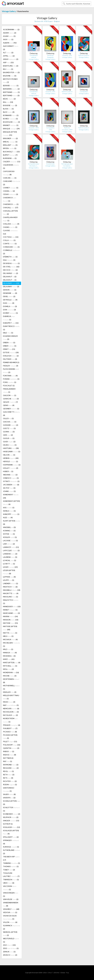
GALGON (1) (10, 395)
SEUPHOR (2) (11, 817)
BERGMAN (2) (11, 89)
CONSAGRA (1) (11, 247)
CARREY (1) (11, 188)
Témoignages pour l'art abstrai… (67, 165)
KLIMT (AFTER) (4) (12, 522)
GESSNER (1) (11, 409)
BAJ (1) (8, 69)
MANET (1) (10, 610)
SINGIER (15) (11, 821)
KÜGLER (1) (10, 537)
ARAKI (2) (11, 59)
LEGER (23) (10, 567)
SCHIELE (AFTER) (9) (12, 803)
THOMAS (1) (11, 866)
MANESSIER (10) (12, 606)
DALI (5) (9, 260)
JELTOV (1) (9, 488)
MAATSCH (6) (10, 587)
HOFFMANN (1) (12, 465)
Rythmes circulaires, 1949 (67, 129)
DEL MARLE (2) (11, 273)
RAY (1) (8, 761)
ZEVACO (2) (10, 955)
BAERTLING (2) (11, 66)
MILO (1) (8, 649)
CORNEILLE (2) (11, 252)
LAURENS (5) (10, 557)
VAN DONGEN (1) (11, 894)
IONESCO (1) (11, 478)
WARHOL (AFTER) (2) (10, 934)
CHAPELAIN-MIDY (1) (10, 219)
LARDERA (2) (10, 554)
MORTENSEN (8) (11, 681)
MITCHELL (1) (10, 666)
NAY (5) (11, 705)
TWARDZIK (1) (11, 880)
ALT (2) (8, 53)
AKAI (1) (8, 39)
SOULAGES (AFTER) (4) (11, 832)
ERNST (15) (9, 349)
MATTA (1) (10, 633)
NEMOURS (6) (11, 708)
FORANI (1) (11, 379)
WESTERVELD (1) (11, 940)
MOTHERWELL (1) (11, 687)
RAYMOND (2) (11, 765)
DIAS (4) (9, 303)
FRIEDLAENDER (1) (9, 390)
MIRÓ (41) (9, 659)
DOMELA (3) (10, 306)
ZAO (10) (9, 945)
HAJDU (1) (10, 445)
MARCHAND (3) (11, 613)
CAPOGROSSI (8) (9, 173)
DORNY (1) (10, 313)
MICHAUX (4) (10, 639)
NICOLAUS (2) (10, 715)
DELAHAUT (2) (10, 277)
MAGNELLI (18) (12, 590)
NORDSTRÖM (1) (11, 720)
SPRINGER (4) (11, 842)
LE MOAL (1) (10, 560)
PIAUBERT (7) (10, 728)
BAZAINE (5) (10, 76)
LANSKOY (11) (11, 547)
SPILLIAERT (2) (11, 837)
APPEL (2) (9, 56)
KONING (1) (9, 531)
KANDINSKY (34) (11, 496)
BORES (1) (10, 119)
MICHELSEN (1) (12, 644)
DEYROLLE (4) (10, 300)
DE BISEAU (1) (11, 263)
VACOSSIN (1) (10, 888)
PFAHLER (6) (12, 725)
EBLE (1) (8, 333)
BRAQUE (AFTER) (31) (10, 133)
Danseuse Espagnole (50, 56)
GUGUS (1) (9, 438)
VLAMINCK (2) (12, 927)
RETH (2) (9, 775)
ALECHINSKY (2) (11, 48)
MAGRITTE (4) (11, 593)
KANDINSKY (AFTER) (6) (11, 503)
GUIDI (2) (9, 442)
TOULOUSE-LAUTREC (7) (11, 875)
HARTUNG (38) (11, 448)
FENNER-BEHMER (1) (11, 362)
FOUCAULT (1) (9, 386)
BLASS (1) (8, 109)
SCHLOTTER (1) (11, 809)
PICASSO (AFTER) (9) (10, 737)
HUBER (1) (8, 471)
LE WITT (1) (9, 564)
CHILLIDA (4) (11, 224)
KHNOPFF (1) (11, 514)
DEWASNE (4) (10, 293)
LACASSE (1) (10, 541)
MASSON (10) (11, 620)
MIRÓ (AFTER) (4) (12, 663)
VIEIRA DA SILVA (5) (10, 917)
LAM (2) (9, 544)
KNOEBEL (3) (9, 527)
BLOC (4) (9, 112)
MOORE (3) (10, 676)
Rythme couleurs (84, 55)
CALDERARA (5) (11, 167)
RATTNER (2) (8, 758)
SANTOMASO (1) (9, 789)
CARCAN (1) (10, 178)
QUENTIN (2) (11, 748)
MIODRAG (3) (9, 656)
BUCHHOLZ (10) (11, 152)
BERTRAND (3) (11, 95)
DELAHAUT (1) (10, 280)
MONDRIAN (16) (11, 672)
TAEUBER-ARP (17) (11, 858)
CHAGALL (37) (11, 208)
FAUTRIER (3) (10, 359)
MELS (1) (8, 636)
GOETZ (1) (9, 428)
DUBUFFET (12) (11, 323)
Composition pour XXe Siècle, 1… (34, 165)
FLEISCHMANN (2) (11, 371)
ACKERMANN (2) (11, 29)
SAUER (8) (9, 794)
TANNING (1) (12, 863)
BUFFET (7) (10, 155)
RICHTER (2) (10, 781)
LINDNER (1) (11, 583)
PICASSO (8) (10, 732)
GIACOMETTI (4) (11, 414)
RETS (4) (8, 778)
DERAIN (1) (10, 290)
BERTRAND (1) (11, 92)
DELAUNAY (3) (11, 286)
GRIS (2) (8, 435)
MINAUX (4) (10, 653)
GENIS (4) (9, 405)
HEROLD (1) (11, 461)
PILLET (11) (10, 741)
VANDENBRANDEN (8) (11, 904)
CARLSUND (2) (12, 183)
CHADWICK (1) (10, 199)
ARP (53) (8, 62)
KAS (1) (9, 508)
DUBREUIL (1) (9, 318)
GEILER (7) (10, 402)
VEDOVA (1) (10, 912)
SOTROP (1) (8, 824)
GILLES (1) (8, 418)
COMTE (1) (10, 244)
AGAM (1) (9, 36)
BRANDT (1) (11, 125)
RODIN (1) (10, 785)
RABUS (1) (9, 751)
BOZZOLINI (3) (12, 122)
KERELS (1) (9, 511)
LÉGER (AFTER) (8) (9, 572)
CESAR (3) (11, 194)
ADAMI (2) (10, 33)
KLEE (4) (8, 517)
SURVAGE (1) (11, 847)
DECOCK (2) (10, 270)
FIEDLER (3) (11, 366)
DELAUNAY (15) (11, 283)
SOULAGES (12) (12, 827)
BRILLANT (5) (10, 145)
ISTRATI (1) (11, 481)
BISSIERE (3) (10, 105)
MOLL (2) (8, 669)
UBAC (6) (9, 883)
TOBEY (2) (9, 870)
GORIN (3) (9, 432)
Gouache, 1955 (67, 55)
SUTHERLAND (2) (12, 852)
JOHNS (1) (9, 491)
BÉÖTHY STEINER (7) (10, 81)
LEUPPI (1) (9, 580)
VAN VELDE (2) (11, 899)
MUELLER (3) (10, 692)
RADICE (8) (10, 755)
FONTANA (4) (10, 376)
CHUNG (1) (10, 227)
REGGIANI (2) (11, 768)
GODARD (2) (11, 425)
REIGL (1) (8, 771)
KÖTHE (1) (9, 534)
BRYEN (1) (10, 148)
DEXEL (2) (9, 296)
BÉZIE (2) (9, 99)
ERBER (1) (10, 346)
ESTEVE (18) (11, 352)
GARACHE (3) (11, 399)
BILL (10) (8, 102)
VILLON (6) (10, 922)
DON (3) (9, 310)
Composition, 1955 (50, 129)
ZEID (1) (11, 948)
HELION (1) (9, 455)
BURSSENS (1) (10, 158)
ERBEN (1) (9, 343)
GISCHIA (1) (10, 422)
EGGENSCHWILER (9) (10, 338)
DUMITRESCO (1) (11, 328)
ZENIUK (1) (9, 952)
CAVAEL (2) (9, 191)
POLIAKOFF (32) (12, 745)
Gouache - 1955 (34, 128)
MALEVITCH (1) (11, 602)
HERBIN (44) (11, 458)
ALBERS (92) (10, 43)
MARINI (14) (10, 616)
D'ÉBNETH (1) (10, 257)
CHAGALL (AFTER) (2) (10, 212)
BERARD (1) (11, 86)
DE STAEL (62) (11, 267)
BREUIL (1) (10, 142)
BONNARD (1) (11, 115)
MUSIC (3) (9, 702)
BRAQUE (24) (11, 129)
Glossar (63, 973)
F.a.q (68, 973)
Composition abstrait (34, 56)
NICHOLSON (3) (11, 712)
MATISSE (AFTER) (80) (10, 628)
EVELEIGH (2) (11, 356)
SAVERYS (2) (9, 798)
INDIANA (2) (10, 475)
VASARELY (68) (11, 909)
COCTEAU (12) (11, 237)
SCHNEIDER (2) (12, 814)
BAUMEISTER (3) (11, 72)
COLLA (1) (9, 240)
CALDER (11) (12, 162)
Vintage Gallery (9, 11)
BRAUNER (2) (10, 138)
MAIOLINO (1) (11, 597)
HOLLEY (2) (11, 468)
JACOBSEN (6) (11, 485)
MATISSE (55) (10, 623)
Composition (84, 92)
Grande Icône (50, 164)
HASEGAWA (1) (12, 452)
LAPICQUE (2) (11, 550)
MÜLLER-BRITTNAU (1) (11, 697)
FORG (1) (10, 382)
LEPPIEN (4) (9, 577)
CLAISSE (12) (10, 232)
